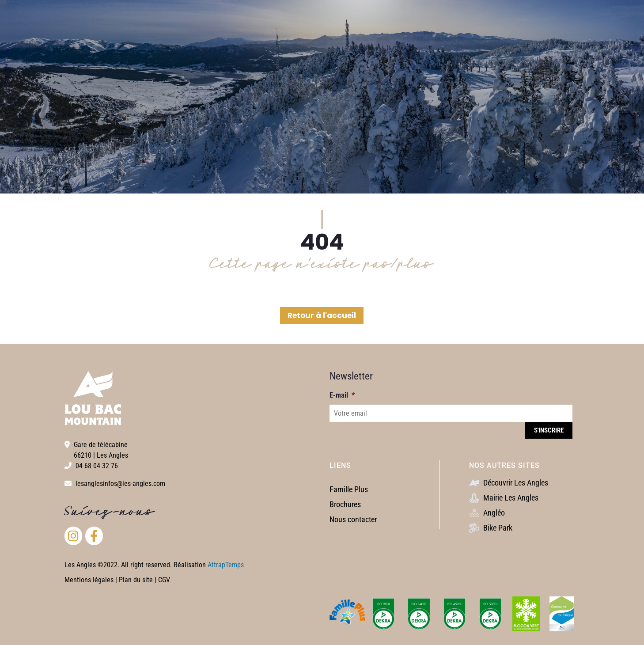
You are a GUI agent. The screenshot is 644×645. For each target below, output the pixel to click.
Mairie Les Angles (504, 498)
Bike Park (491, 528)
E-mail (342, 395)
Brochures (345, 504)
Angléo (487, 513)
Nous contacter (353, 519)
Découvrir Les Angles (509, 483)
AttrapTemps (226, 565)
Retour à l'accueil (322, 315)
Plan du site (137, 580)
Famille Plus (349, 489)
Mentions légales (89, 580)
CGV (164, 580)
